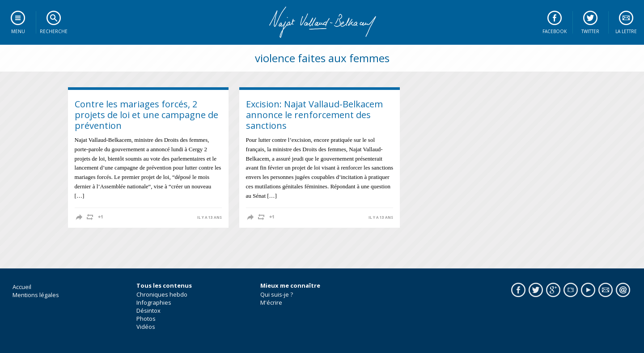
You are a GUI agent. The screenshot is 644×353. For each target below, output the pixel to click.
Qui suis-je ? (277, 294)
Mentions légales (36, 295)
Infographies (154, 302)
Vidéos (146, 327)
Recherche (54, 31)
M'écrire (271, 302)
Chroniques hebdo (162, 294)
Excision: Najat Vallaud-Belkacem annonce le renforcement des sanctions (314, 115)
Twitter (590, 31)
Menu (18, 31)
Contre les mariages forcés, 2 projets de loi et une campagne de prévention (146, 115)
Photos (146, 319)
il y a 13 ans (210, 217)
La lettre (626, 31)
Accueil (22, 287)
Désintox (148, 310)
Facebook (555, 31)
